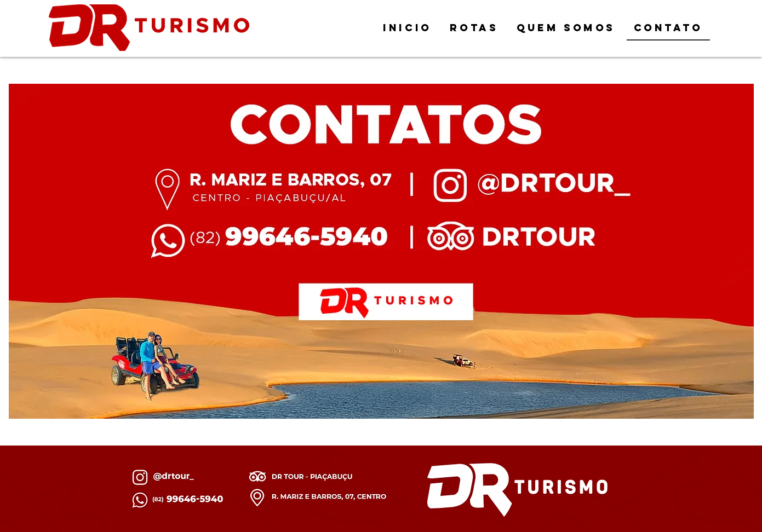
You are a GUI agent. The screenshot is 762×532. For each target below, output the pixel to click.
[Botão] (267, 240)
